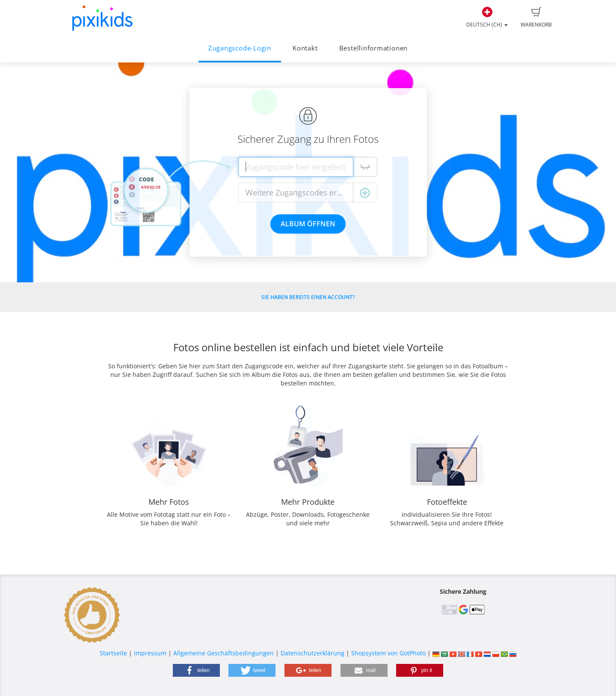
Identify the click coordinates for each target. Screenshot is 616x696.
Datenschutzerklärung (312, 653)
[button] (196, 670)
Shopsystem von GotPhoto (388, 653)
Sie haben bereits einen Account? (308, 297)
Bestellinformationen (373, 48)
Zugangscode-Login (240, 48)
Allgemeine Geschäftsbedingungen (224, 653)
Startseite (113, 653)
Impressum (150, 653)
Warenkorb (536, 18)
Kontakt (305, 48)
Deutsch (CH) (487, 18)
